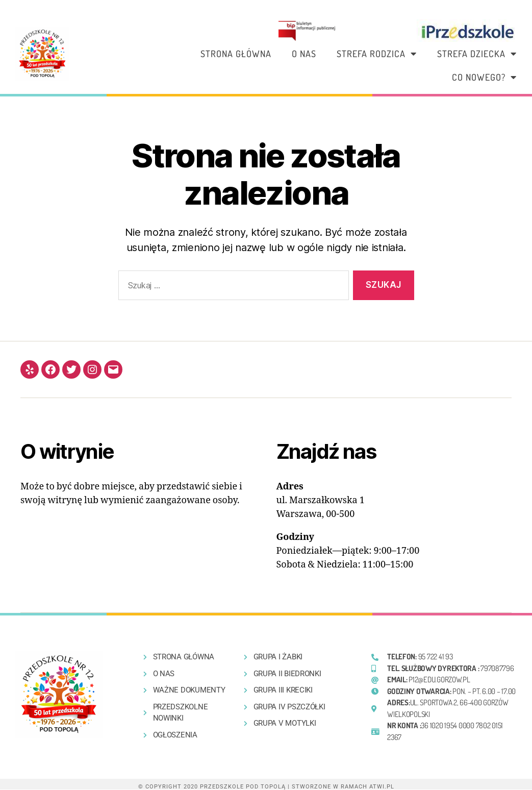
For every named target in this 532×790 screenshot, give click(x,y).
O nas (304, 54)
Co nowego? (484, 77)
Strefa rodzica (377, 54)
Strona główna (236, 54)
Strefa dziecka (477, 54)
